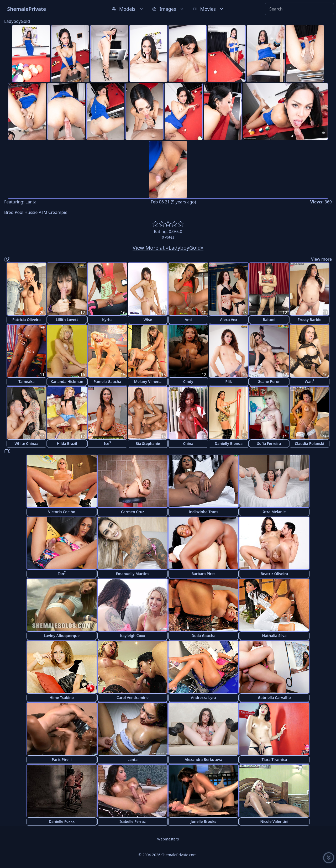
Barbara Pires (203, 574)
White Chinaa (27, 443)
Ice (107, 443)
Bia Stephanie (148, 443)
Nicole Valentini (274, 821)
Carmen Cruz (133, 512)
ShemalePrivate (27, 9)
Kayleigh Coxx (132, 636)
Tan (62, 573)
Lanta (31, 202)
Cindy (188, 382)
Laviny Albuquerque (62, 636)
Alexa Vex (229, 320)
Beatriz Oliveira (274, 574)
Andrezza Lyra (203, 698)
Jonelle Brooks (203, 821)
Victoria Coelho (62, 512)
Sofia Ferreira (269, 443)
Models (128, 9)
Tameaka (26, 382)
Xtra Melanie (274, 512)
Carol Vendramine (133, 698)
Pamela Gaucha (107, 382)
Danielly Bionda (229, 443)
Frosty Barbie (309, 320)
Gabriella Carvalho (274, 698)
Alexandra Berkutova (203, 759)
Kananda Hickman (67, 382)
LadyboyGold (17, 21)
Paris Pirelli (62, 759)
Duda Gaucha (203, 636)
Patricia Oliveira (27, 320)
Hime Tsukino (62, 698)
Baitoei (269, 320)
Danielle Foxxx (62, 821)
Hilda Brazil (67, 443)
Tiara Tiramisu (274, 759)
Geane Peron (269, 382)
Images (168, 9)
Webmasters (168, 839)
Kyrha (107, 320)
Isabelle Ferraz (133, 821)
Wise (148, 320)
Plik (229, 382)
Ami (188, 320)
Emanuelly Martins (132, 574)
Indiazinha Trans (204, 512)
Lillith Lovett (67, 320)
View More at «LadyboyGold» (168, 248)
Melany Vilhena (148, 382)
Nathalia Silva (274, 636)
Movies (209, 9)
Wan (309, 381)
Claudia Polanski (309, 443)
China (188, 443)
